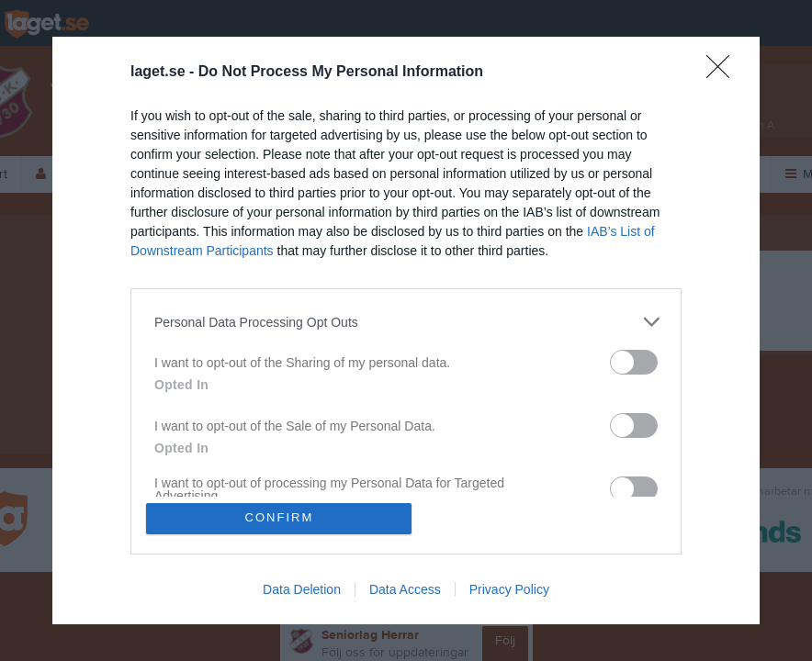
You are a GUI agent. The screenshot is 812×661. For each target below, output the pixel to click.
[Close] (724, 73)
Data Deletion (302, 589)
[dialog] (406, 330)
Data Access (405, 589)
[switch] (634, 362)
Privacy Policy (509, 589)
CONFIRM (280, 518)
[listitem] (406, 322)
